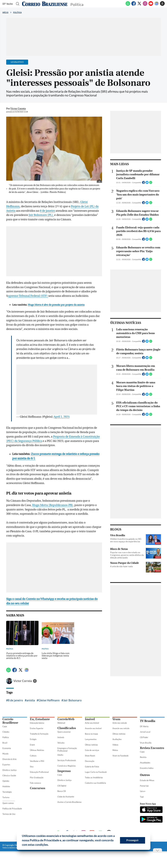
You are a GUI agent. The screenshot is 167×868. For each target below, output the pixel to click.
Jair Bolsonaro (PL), (41, 215)
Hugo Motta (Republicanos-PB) (53, 505)
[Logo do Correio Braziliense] (45, 4)
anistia (31, 700)
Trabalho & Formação (39, 734)
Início (5, 12)
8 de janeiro (47, 211)
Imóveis (61, 737)
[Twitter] (139, 5)
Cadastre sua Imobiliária (95, 783)
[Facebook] (134, 5)
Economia (7, 748)
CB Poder (144, 737)
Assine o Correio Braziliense (69, 802)
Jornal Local (145, 732)
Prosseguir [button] (133, 840)
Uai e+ (143, 791)
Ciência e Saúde (9, 775)
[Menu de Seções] (8, 4)
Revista (143, 757)
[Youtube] (151, 5)
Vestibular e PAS (37, 761)
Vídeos (115, 745)
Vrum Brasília (146, 743)
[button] (50, 845)
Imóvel (90, 719)
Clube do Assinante (66, 797)
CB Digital (62, 786)
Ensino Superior (37, 728)
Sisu (32, 767)
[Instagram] (145, 5)
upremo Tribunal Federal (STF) (28, 296)
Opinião (6, 781)
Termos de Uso (9, 814)
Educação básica (37, 723)
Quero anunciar (64, 732)
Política (17, 12)
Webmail (61, 723)
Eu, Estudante (40, 719)
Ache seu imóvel (92, 723)
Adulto (60, 755)
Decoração (90, 761)
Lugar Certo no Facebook (96, 772)
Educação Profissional (39, 772)
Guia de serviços (92, 750)
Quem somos (8, 803)
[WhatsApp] (128, 5)
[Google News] (157, 5)
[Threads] (162, 5)
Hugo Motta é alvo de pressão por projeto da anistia (56, 305)
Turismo (6, 797)
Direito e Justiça (9, 770)
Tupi (142, 797)
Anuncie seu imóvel (93, 728)
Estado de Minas (147, 780)
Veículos (61, 743)
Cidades (6, 732)
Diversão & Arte (9, 759)
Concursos (38, 788)
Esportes (6, 765)
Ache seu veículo (120, 723)
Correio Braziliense (10, 721)
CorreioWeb (66, 719)
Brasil (5, 743)
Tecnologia (7, 792)
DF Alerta (144, 726)
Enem (32, 745)
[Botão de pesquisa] (17, 4)
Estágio (33, 739)
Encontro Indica (147, 768)
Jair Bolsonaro (72, 700)
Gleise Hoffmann (49, 700)
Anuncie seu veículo (121, 728)
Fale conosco (35, 783)
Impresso (64, 771)
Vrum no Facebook (120, 756)
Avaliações (117, 739)
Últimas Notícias (37, 750)
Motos (115, 750)
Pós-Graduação (37, 777)
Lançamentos (91, 739)
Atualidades (145, 763)
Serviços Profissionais (67, 760)
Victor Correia (23, 681)
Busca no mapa (91, 734)
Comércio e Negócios (67, 766)
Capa (5, 726)
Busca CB (62, 791)
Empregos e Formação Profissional (67, 749)
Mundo (5, 754)
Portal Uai (144, 786)
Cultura (33, 756)
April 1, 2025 (62, 417)
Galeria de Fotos (92, 767)
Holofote (6, 786)
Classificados (67, 728)
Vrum (116, 719)
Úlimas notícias (91, 745)
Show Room (90, 756)
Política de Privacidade (12, 809)
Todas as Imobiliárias (94, 777)
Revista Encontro (152, 748)
